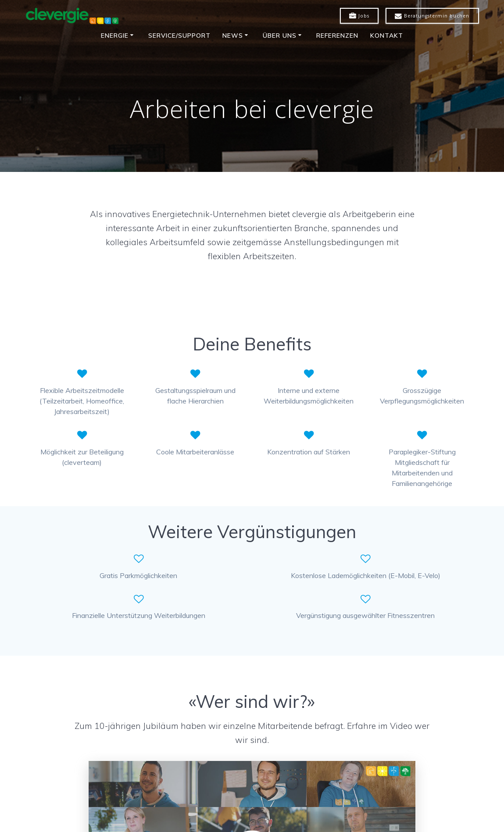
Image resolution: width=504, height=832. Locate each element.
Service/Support (179, 36)
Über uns (280, 36)
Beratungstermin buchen (432, 16)
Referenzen (337, 36)
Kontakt (387, 36)
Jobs (359, 16)
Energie (115, 36)
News (233, 36)
